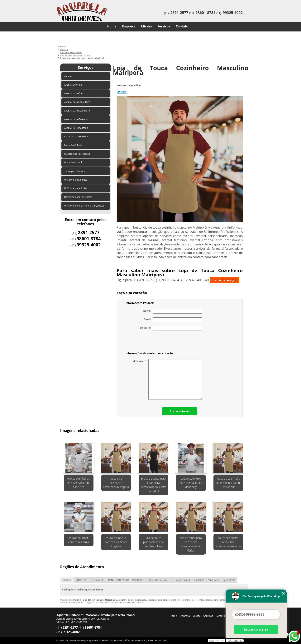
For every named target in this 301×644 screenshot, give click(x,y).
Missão (146, 26)
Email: (173, 320)
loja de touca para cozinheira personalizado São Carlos (191, 544)
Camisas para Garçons (77, 137)
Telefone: (171, 328)
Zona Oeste (229, 580)
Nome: (173, 311)
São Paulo (199, 580)
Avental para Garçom (76, 119)
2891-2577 (179, 13)
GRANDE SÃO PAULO (118, 580)
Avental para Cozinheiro (77, 111)
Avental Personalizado (76, 128)
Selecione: (67, 580)
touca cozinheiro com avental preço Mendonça (191, 483)
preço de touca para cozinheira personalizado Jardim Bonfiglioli (153, 485)
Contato (182, 26)
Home (112, 26)
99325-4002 (233, 13)
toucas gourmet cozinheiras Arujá (79, 540)
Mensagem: (167, 379)
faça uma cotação (225, 280)
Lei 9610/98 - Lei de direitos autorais (128, 603)
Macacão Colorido (74, 145)
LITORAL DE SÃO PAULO (159, 580)
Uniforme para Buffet (76, 188)
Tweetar (122, 92)
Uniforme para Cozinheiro (79, 197)
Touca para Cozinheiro (77, 171)
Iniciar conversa (256, 629)
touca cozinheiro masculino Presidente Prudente (228, 542)
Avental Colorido (73, 85)
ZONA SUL (98, 580)
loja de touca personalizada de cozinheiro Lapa (154, 542)
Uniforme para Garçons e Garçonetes (85, 206)
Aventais (69, 76)
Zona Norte (214, 580)
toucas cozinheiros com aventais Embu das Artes (79, 483)
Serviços (164, 26)
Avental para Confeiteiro (78, 102)
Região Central (183, 580)
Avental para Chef (74, 93)
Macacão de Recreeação (78, 154)
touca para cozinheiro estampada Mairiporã (116, 483)
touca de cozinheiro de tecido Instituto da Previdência (228, 483)
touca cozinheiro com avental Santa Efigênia (116, 542)
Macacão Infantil (73, 162)
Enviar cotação (180, 411)
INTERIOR (137, 580)
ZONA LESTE (82, 580)
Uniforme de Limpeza (76, 180)
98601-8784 (205, 13)
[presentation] (150, 342)
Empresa (129, 26)
